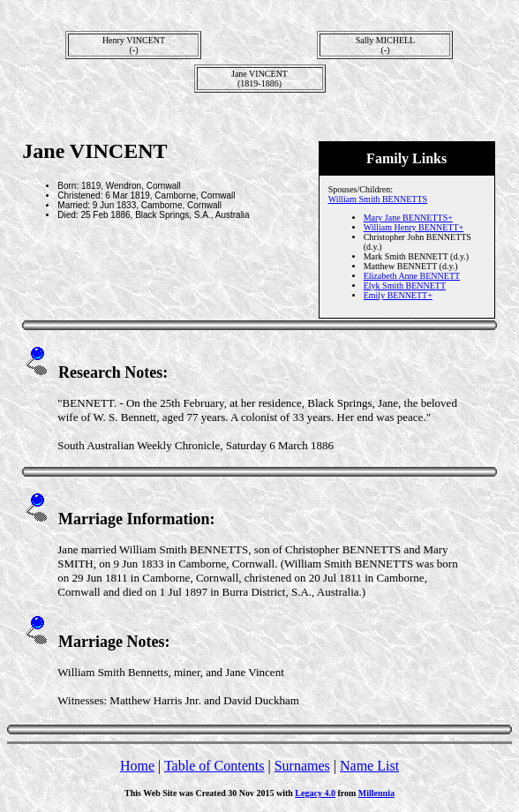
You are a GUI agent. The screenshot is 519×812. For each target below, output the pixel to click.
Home (137, 766)
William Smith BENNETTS (378, 199)
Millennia (376, 793)
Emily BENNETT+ (398, 295)
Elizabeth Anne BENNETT (412, 276)
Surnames (302, 766)
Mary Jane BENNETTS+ (408, 218)
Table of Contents (214, 766)
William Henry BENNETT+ (414, 227)
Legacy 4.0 (315, 793)
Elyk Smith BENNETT (405, 286)
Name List (369, 766)
